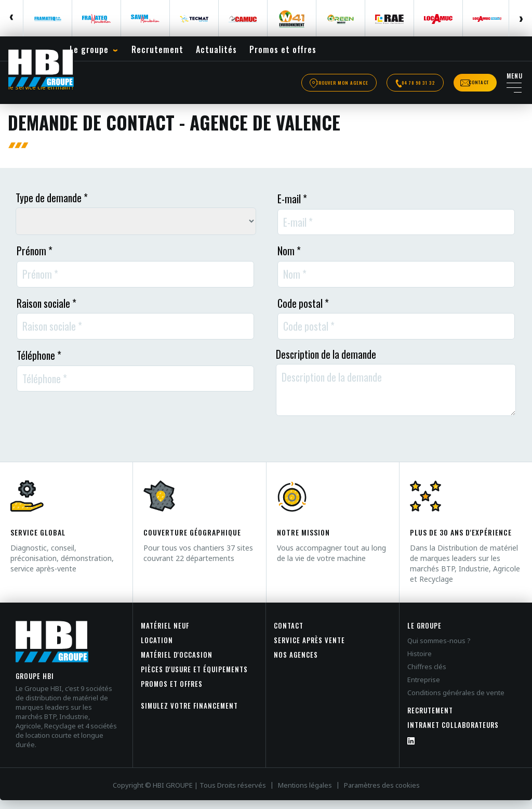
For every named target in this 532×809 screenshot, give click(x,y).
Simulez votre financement (189, 714)
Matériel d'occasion (177, 663)
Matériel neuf (165, 634)
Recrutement (430, 719)
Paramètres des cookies (382, 794)
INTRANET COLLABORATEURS (453, 734)
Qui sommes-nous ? (439, 649)
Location (157, 649)
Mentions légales (305, 794)
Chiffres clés (427, 675)
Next (520, 18)
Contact (289, 634)
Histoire (420, 662)
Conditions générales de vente (456, 701)
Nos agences (296, 663)
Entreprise (424, 688)
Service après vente (309, 649)
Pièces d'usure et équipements (194, 678)
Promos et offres (172, 693)
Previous (12, 18)
